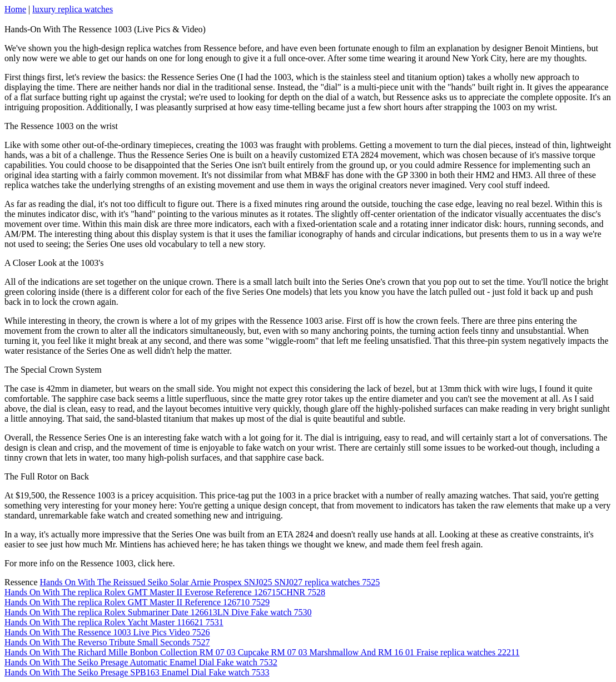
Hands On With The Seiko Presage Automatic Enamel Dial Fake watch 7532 (141, 662)
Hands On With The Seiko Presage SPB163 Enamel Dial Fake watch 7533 (137, 672)
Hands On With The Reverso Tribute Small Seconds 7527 (107, 642)
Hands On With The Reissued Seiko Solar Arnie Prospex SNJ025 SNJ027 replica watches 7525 (210, 582)
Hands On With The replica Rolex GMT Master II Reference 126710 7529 (137, 602)
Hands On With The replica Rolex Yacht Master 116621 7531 (114, 622)
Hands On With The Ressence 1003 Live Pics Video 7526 (107, 632)
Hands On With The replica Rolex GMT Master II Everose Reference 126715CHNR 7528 (165, 592)
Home (15, 9)
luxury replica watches (73, 9)
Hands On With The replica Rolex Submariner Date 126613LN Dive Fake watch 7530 (158, 612)
